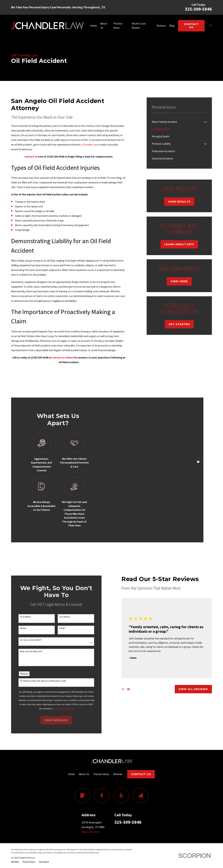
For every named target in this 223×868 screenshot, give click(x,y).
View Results (179, 202)
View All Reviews (189, 689)
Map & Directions (91, 832)
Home (71, 774)
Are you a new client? (26, 640)
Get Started (179, 324)
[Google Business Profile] (82, 796)
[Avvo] (141, 796)
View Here (179, 281)
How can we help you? (27, 651)
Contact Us (191, 26)
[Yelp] (121, 796)
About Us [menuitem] (104, 26)
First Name (21, 617)
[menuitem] (177, 122)
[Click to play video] (198, 507)
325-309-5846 (198, 9)
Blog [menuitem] (172, 26)
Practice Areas (101, 774)
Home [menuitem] (94, 26)
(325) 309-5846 (56, 157)
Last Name (60, 617)
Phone (19, 628)
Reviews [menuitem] (161, 26)
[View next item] (124, 689)
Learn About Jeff (179, 244)
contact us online (62, 357)
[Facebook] (102, 796)
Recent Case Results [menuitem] (139, 26)
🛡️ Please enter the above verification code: (39, 681)
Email (57, 628)
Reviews (118, 774)
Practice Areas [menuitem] (118, 26)
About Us (84, 774)
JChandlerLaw (89, 145)
